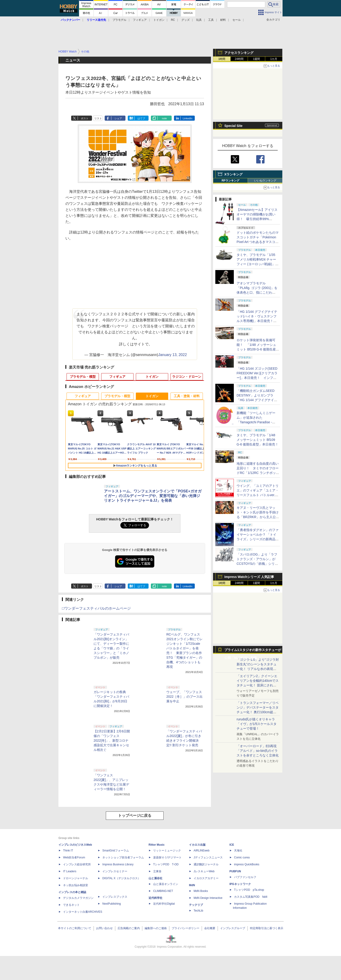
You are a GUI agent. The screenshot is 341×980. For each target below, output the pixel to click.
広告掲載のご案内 (129, 928)
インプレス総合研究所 (77, 864)
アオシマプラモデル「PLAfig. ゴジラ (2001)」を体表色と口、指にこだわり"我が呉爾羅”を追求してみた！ (257, 292)
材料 (223, 20)
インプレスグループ (233, 928)
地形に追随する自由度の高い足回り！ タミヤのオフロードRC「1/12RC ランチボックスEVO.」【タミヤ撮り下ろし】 (258, 473)
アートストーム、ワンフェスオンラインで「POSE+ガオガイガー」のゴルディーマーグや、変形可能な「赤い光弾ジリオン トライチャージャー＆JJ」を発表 (153, 496)
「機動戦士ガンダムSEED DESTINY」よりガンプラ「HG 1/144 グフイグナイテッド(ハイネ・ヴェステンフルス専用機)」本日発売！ (257, 400)
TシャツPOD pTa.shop (249, 890)
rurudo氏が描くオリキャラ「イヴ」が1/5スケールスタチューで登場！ (257, 724)
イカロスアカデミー (206, 878)
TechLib (198, 911)
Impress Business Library (118, 864)
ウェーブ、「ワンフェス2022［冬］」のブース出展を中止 (184, 697)
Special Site (233, 126)
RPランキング (230, 181)
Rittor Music (157, 845)
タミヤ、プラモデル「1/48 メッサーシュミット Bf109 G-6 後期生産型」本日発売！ (257, 440)
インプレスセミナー (115, 871)
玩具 (199, 20)
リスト (98, 118)
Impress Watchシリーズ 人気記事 (249, 577)
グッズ (186, 20)
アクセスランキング (239, 53)
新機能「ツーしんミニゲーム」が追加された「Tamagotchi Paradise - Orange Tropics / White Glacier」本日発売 (256, 422)
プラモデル (119, 20)
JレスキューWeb (204, 871)
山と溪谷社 (155, 878)
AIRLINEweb (202, 851)
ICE (232, 845)
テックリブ (196, 905)
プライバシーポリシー (186, 928)
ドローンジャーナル (76, 878)
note (164, 118)
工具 (211, 20)
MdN (192, 885)
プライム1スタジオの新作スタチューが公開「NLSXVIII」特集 (253, 651)
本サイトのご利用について (75, 928)
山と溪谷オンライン (166, 884)
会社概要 (210, 928)
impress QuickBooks (247, 864)
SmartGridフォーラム (116, 851)
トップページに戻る (135, 816)
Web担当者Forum (74, 857)
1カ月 (274, 59)
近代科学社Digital (164, 904)
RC (173, 20)
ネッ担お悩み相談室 (76, 885)
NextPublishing (112, 904)
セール (237, 20)
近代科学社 (155, 898)
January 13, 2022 (173, 355)
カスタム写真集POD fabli (251, 897)
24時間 (239, 59)
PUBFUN (235, 871)
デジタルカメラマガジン (78, 898)
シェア (118, 118)
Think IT (68, 851)
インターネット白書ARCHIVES (83, 912)
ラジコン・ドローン (187, 377)
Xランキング (233, 174)
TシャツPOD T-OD (166, 864)
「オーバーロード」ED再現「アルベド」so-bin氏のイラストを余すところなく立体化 (258, 751)
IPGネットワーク (240, 884)
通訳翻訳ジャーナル (206, 864)
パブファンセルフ (245, 877)
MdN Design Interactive (208, 898)
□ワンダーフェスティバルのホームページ (96, 608)
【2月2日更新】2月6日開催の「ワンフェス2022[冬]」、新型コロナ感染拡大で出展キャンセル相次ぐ (112, 740)
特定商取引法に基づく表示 (267, 928)
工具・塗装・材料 (187, 396)
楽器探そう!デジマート (167, 857)
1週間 (257, 59)
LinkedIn (188, 118)
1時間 (222, 59)
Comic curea (242, 857)
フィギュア (140, 20)
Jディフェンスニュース (208, 857)
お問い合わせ (104, 928)
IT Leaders (70, 871)
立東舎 (157, 871)
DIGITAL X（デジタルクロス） (121, 878)
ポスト (85, 118)
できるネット (71, 905)
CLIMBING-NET (163, 891)
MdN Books (201, 891)
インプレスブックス (115, 897)
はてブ (141, 118)
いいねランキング (265, 181)
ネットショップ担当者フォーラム (123, 857)
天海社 (238, 851)
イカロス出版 (197, 845)
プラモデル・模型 (83, 377)
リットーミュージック (167, 851)
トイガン (159, 20)
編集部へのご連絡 (156, 928)
